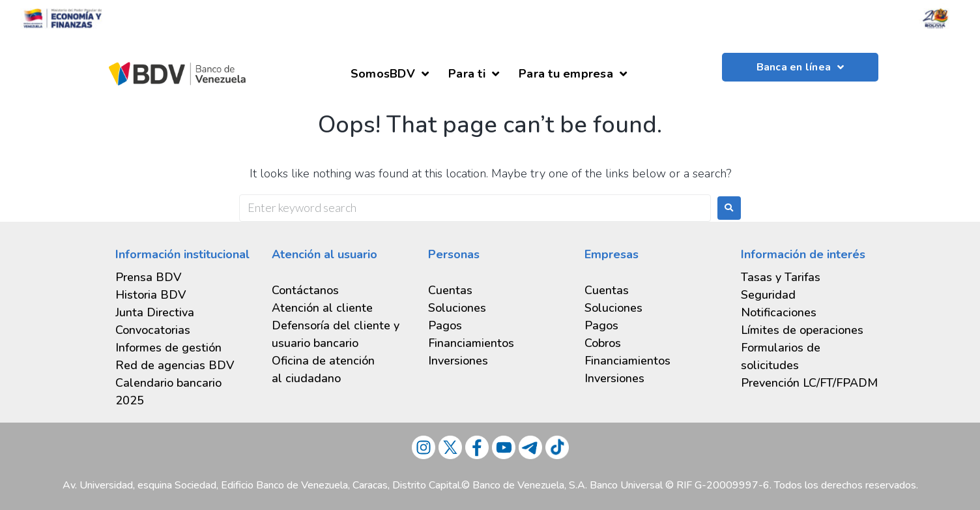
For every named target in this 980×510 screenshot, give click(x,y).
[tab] (184, 348)
